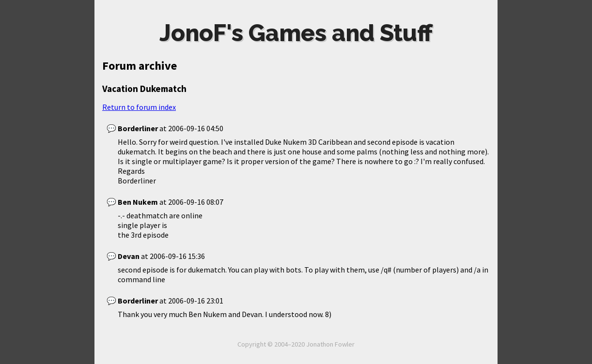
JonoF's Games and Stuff (296, 33)
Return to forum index (139, 107)
